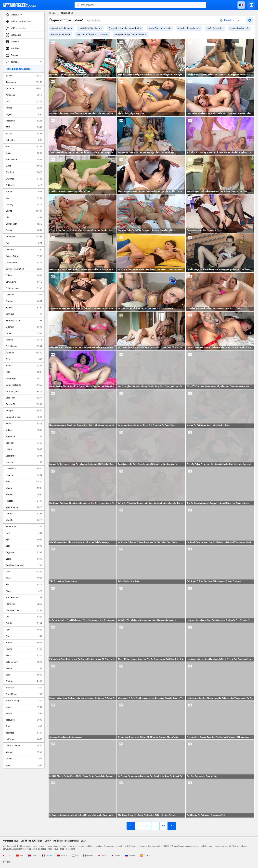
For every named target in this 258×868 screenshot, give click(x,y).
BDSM (24, 134)
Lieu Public (24, 469)
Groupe (24, 411)
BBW (24, 127)
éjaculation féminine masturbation (125, 28)
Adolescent (24, 82)
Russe (24, 643)
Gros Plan (24, 398)
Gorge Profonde (24, 385)
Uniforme (24, 739)
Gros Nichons (24, 391)
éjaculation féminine (60, 34)
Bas (24, 147)
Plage (24, 591)
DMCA (48, 841)
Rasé (24, 630)
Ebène (24, 275)
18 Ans (24, 76)
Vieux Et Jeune (24, 746)
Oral (24, 546)
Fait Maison (24, 346)
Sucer (24, 707)
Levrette (24, 462)
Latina (24, 449)
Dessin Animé (24, 256)
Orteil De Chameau (24, 565)
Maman (24, 494)
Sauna (24, 668)
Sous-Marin (24, 694)
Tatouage (24, 720)
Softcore (24, 688)
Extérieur (24, 327)
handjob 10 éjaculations (90, 28)
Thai (24, 726)
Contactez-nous (11, 841)
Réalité (24, 649)
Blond (24, 166)
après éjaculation (215, 28)
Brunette (24, 179)
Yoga (24, 765)
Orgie (24, 559)
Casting (24, 205)
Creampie (24, 237)
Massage (24, 501)
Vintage (24, 752)
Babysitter (24, 140)
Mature (24, 514)
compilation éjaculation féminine (131, 34)
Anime (24, 108)
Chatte (24, 211)
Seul (24, 675)
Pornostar (24, 604)
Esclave (24, 308)
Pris (24, 617)
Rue (24, 636)
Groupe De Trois (24, 417)
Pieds (24, 578)
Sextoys (24, 681)
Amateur (24, 89)
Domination (24, 263)
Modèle (24, 520)
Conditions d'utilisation (32, 841)
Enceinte (24, 295)
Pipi (24, 585)
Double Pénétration (24, 269)
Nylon (24, 540)
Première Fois (24, 610)
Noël (24, 533)
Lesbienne (24, 456)
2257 (84, 841)
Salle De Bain (24, 662)
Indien (24, 430)
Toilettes (24, 733)
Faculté (24, 340)
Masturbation (24, 507)
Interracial (24, 436)
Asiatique (24, 121)
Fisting (24, 366)
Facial (24, 333)
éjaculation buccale (240, 28)
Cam (24, 198)
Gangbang (24, 378)
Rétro (24, 655)
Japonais (24, 443)
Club (24, 217)
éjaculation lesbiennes (61, 28)
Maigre (24, 488)
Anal (24, 101)
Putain (24, 623)
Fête (24, 372)
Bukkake (24, 185)
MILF (24, 482)
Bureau (24, 192)
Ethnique (24, 314)
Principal (52, 13)
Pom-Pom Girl (24, 598)
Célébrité (24, 250)
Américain (24, 95)
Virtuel (24, 759)
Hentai (24, 424)
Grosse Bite (24, 404)
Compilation (24, 224)
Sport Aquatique (24, 701)
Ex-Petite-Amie (24, 321)
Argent (24, 114)
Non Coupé (24, 527)
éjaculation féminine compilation (92, 34)
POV (24, 572)
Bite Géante (24, 159)
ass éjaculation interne (189, 28)
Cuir (24, 243)
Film (24, 359)
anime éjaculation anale (160, 28)
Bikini (24, 153)
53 (163, 826)
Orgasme (24, 552)
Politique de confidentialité (66, 841)
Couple (24, 230)
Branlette (24, 172)
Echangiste (24, 282)
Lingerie (24, 475)
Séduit (24, 713)
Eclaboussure (24, 288)
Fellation (24, 353)
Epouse (24, 301)
